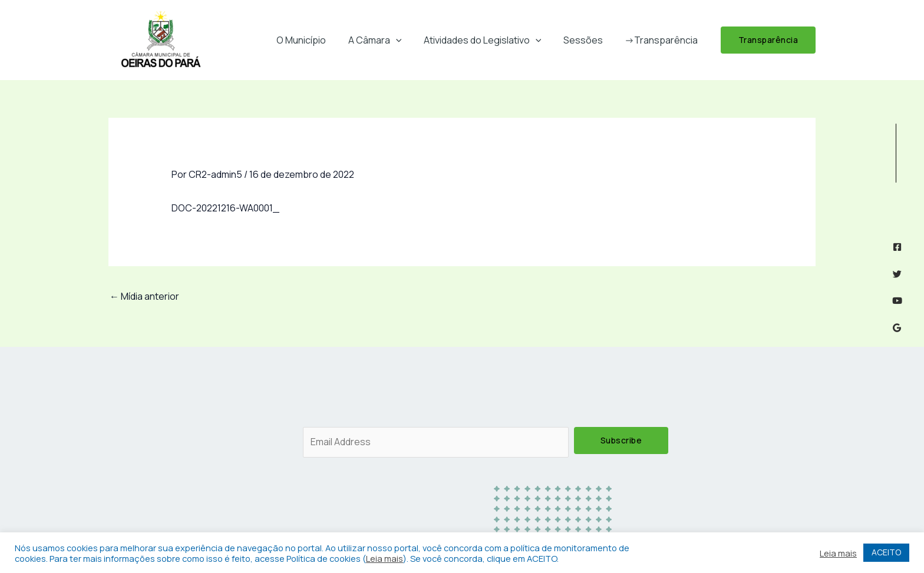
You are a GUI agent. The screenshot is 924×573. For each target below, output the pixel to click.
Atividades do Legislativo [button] (490, 40)
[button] (407, 40)
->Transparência (663, 40)
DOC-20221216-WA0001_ (225, 208)
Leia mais (385, 558)
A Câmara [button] (386, 40)
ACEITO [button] (886, 552)
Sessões (588, 40)
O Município (315, 40)
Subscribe (621, 440)
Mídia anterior (144, 296)
